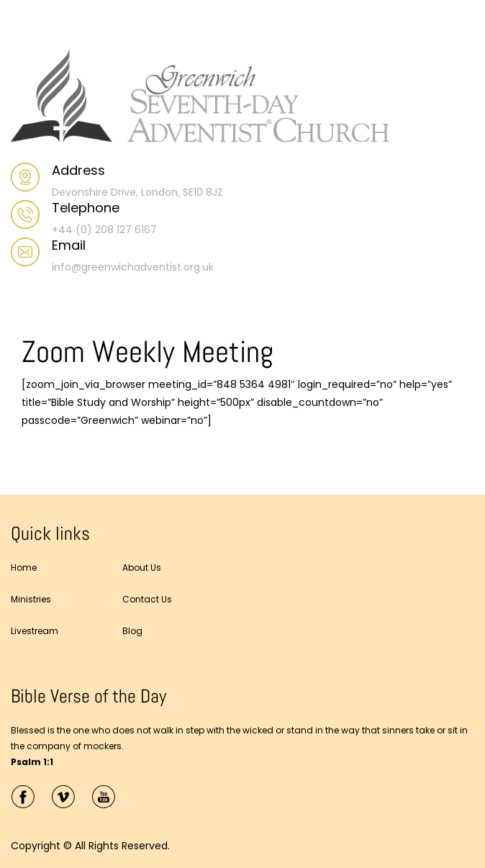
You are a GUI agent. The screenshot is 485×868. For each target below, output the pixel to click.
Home (24, 568)
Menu (26, 24)
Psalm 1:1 (32, 762)
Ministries (31, 599)
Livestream (35, 631)
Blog (132, 631)
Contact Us (147, 599)
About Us (142, 568)
